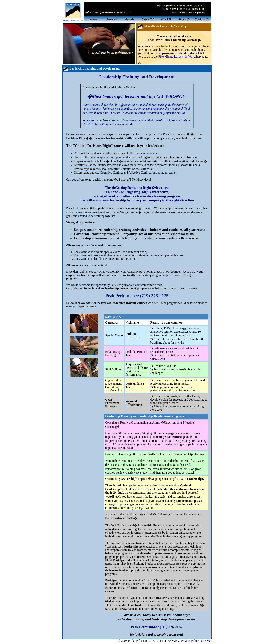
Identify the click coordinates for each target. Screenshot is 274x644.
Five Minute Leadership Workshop (180, 56)
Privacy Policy (190, 641)
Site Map (207, 641)
